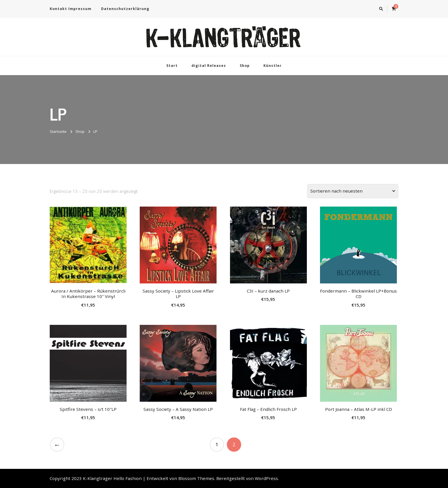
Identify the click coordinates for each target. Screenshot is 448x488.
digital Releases (209, 66)
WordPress (266, 478)
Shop (245, 66)
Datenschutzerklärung (125, 9)
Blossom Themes (196, 478)
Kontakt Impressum (71, 9)
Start (172, 66)
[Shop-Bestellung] (353, 191)
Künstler (273, 66)
